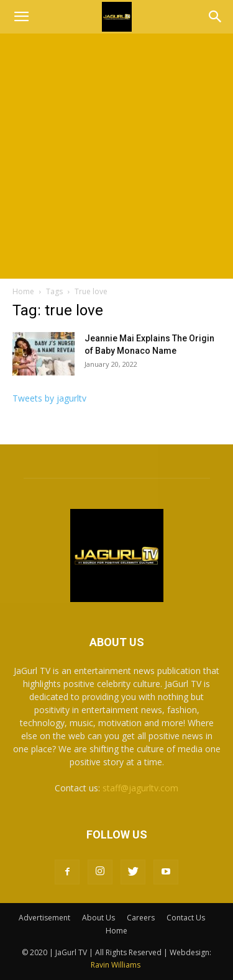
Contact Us (186, 918)
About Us (98, 918)
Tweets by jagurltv (49, 398)
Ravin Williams (116, 965)
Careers (141, 918)
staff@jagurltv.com (140, 788)
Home (23, 291)
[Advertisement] (116, 156)
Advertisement (44, 918)
